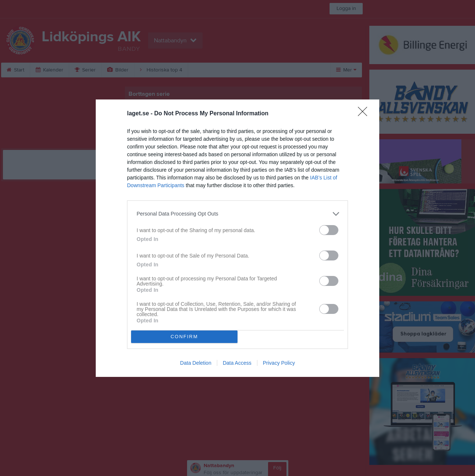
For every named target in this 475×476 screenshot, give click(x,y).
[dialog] (237, 238)
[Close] (365, 114)
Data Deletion (196, 363)
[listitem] (237, 214)
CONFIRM (184, 337)
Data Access (237, 363)
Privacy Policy (279, 363)
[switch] (329, 230)
